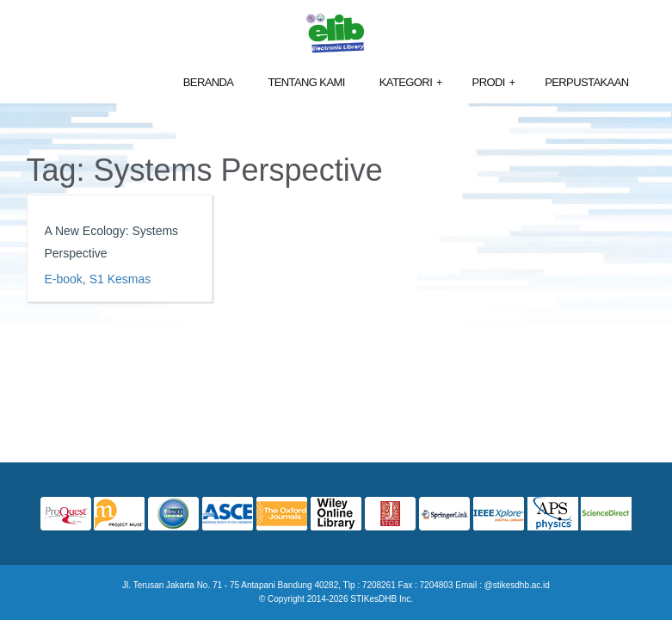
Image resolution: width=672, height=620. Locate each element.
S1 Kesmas (120, 279)
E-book (64, 279)
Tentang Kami (306, 82)
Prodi (494, 83)
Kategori (411, 83)
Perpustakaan (586, 82)
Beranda (209, 82)
